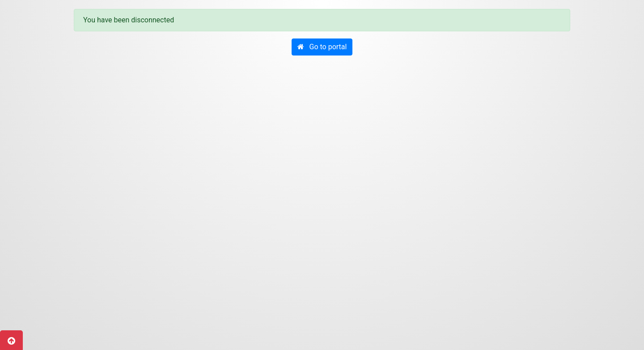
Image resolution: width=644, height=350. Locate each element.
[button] (322, 47)
